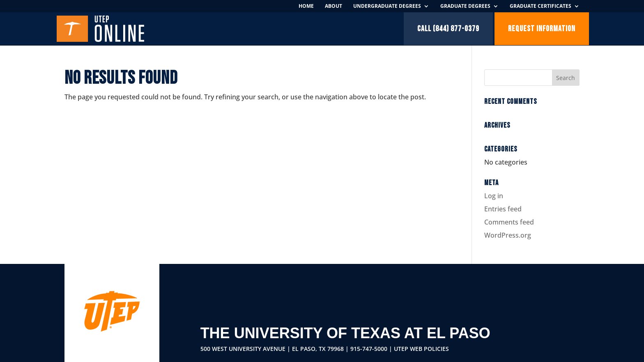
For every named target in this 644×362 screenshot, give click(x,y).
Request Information (542, 29)
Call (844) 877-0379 (448, 29)
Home (306, 7)
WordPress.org (508, 235)
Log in (494, 196)
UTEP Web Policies (421, 349)
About (333, 7)
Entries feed (503, 209)
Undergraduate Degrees (387, 7)
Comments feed (509, 222)
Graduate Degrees (465, 7)
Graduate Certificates (540, 7)
